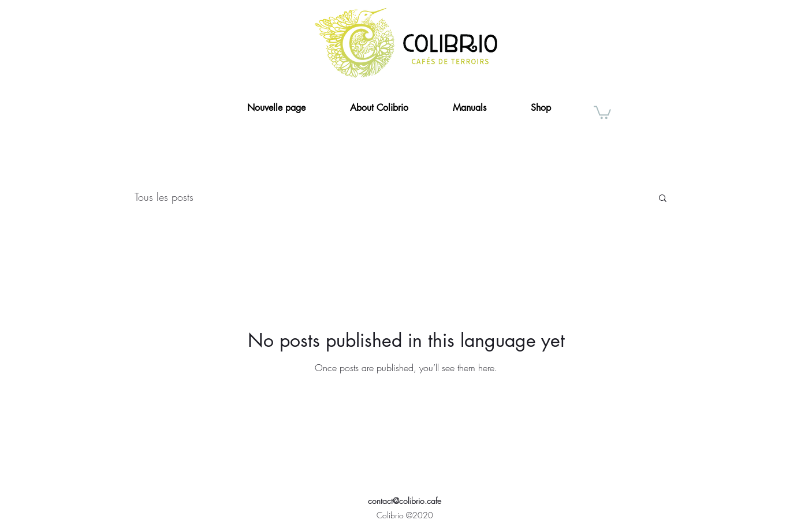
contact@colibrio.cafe (405, 501)
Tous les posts (164, 197)
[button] (602, 112)
